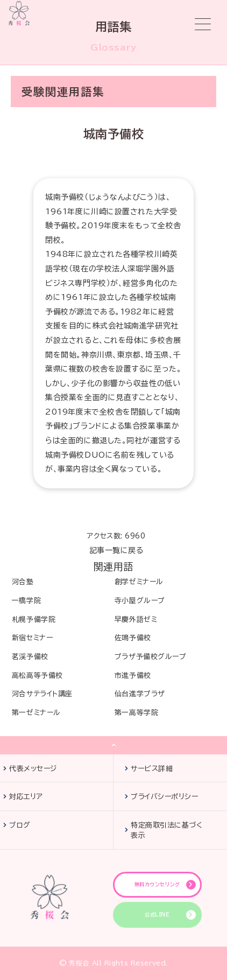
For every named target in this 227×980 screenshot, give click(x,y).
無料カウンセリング (157, 884)
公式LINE (157, 915)
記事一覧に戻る (116, 550)
